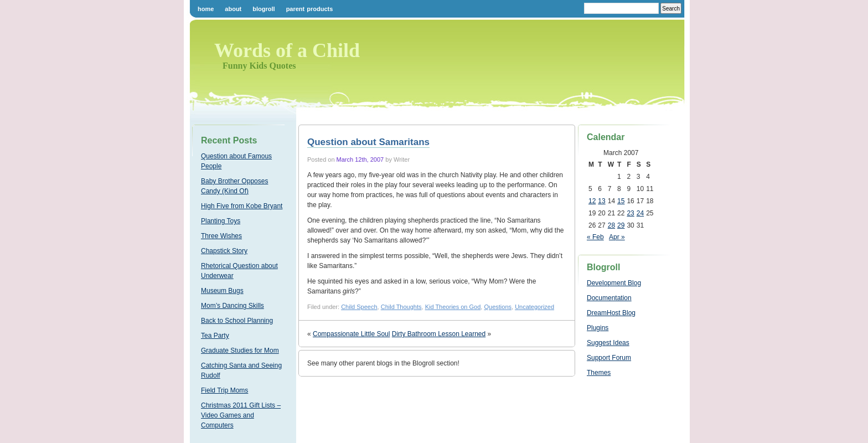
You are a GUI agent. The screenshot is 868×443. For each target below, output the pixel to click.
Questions (498, 307)
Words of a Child (287, 50)
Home (206, 9)
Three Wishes (221, 236)
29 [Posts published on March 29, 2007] (621, 225)
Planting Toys (221, 221)
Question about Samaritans (368, 142)
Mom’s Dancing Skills (232, 306)
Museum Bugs (222, 291)
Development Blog (614, 283)
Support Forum (609, 358)
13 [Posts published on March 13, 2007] (601, 201)
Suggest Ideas (608, 343)
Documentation (609, 298)
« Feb (595, 237)
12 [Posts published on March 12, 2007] (592, 201)
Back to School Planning (237, 321)
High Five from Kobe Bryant (242, 206)
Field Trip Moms (224, 390)
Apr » (617, 237)
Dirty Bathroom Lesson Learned (439, 334)
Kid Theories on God (453, 307)
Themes (599, 373)
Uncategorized (534, 307)
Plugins (598, 328)
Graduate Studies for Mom (240, 351)
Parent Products (310, 9)
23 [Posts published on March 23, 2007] (630, 213)
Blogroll (263, 9)
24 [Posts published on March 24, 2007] (640, 213)
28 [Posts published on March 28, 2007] (611, 225)
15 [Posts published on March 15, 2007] (621, 201)
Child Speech (359, 307)
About (233, 9)
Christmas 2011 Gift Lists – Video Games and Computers (241, 415)
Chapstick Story (224, 251)
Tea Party (215, 336)
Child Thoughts (401, 307)
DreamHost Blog (611, 313)
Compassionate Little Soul (351, 334)
